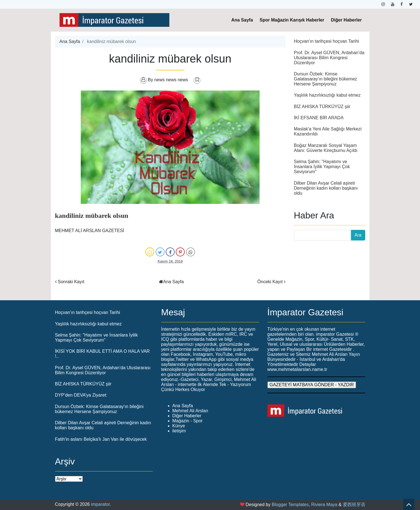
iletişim (179, 431)
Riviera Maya (324, 505)
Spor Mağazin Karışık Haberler (292, 20)
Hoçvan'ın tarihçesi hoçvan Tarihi (327, 41)
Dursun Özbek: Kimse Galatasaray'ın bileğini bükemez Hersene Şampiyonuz (326, 79)
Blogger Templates (290, 505)
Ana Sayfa (242, 20)
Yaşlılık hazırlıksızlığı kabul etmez (327, 95)
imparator (100, 504)
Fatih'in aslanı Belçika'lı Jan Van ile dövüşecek (101, 439)
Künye (179, 426)
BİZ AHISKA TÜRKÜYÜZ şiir (322, 107)
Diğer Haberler (346, 20)
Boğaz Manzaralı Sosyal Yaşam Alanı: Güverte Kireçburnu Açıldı (326, 148)
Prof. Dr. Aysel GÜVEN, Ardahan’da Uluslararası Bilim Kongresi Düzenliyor (329, 58)
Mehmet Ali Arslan (190, 411)
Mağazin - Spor (188, 421)
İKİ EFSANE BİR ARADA (319, 118)
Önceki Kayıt (270, 282)
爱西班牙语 (354, 505)
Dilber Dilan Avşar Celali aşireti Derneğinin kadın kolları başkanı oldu (326, 188)
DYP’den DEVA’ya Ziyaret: (81, 395)
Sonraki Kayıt (71, 282)
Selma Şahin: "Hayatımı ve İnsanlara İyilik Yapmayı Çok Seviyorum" (322, 167)
